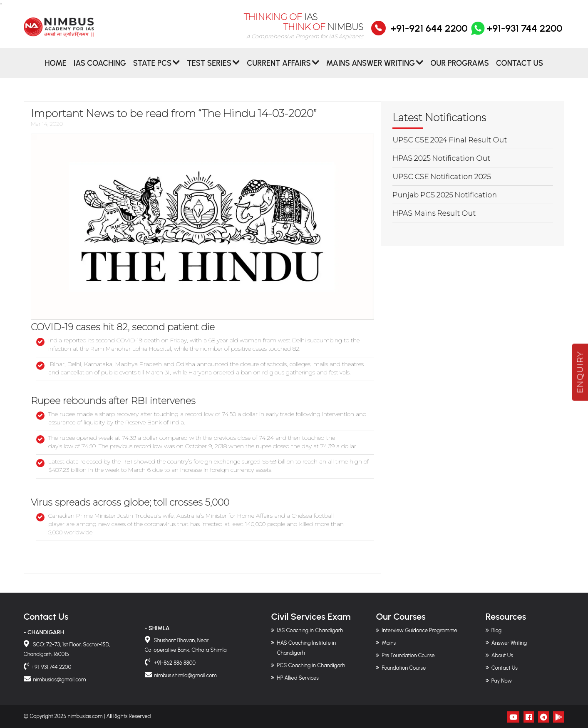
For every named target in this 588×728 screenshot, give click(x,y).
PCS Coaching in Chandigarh (311, 665)
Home (56, 68)
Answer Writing (509, 643)
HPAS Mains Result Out (434, 213)
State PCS (152, 68)
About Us (502, 655)
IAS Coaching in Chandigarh (310, 630)
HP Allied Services (298, 678)
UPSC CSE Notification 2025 (442, 177)
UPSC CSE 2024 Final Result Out (450, 140)
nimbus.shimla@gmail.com (186, 675)
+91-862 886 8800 (174, 663)
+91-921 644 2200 (429, 34)
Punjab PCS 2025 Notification (445, 195)
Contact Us (520, 68)
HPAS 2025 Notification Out (441, 158)
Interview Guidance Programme (419, 630)
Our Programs (460, 68)
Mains (389, 643)
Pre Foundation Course (408, 655)
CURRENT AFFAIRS (279, 68)
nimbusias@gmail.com (60, 679)
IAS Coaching (100, 68)
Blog (496, 630)
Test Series (209, 68)
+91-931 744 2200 (516, 34)
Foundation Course (404, 668)
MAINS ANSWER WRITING (371, 68)
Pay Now (502, 681)
